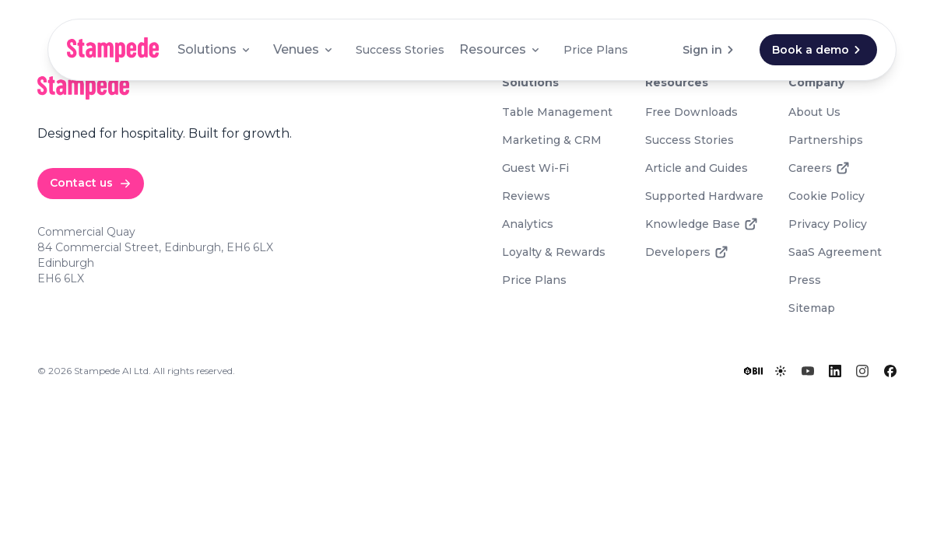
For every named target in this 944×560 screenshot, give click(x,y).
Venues (304, 49)
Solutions (215, 49)
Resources (500, 49)
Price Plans (596, 50)
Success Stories (400, 50)
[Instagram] (862, 371)
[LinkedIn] (835, 371)
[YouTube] (808, 371)
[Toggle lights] (781, 371)
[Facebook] (890, 371)
